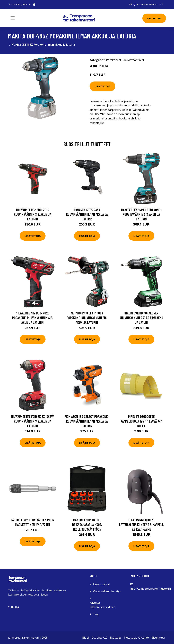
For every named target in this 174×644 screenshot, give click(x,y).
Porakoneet (114, 60)
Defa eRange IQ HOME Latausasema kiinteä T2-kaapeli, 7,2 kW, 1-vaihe (141, 524)
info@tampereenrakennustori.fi (146, 4)
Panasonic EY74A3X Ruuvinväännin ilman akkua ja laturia (87, 214)
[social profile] (34, 5)
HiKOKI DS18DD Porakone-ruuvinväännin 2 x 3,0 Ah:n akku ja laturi (141, 318)
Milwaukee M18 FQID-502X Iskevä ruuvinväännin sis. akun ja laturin (33, 421)
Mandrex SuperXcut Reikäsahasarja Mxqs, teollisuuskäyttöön (87, 524)
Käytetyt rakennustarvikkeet (102, 605)
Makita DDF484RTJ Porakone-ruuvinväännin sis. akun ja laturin (141, 214)
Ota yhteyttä (99, 638)
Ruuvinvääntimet (133, 60)
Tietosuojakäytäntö (136, 638)
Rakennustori (101, 584)
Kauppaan (154, 18)
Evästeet (116, 638)
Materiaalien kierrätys (107, 591)
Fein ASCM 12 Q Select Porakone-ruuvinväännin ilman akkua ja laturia (87, 421)
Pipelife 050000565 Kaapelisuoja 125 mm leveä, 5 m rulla (141, 421)
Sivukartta (158, 638)
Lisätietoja (102, 86)
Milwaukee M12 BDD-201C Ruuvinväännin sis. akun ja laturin (33, 214)
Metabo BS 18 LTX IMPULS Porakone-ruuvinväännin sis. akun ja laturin (87, 318)
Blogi (96, 614)
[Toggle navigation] (13, 18)
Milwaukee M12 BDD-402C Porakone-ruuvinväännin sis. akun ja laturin (33, 318)
